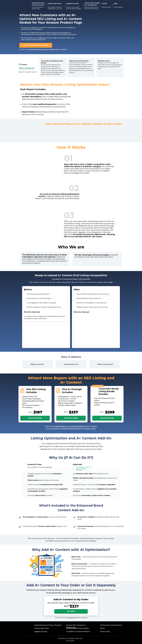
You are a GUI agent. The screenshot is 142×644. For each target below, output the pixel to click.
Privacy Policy (105, 632)
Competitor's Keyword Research (78, 632)
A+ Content (70, 618)
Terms (102, 628)
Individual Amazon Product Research (48, 625)
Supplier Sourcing (41, 632)
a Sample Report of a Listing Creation (68, 426)
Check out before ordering (43, 49)
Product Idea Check (42, 628)
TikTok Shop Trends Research (111, 625)
